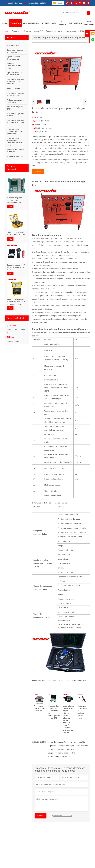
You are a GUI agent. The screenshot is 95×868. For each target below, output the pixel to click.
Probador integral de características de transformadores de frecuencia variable (14, 200)
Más (10, 206)
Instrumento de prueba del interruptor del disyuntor (15, 82)
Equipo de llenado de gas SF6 (59, 756)
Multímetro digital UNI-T (16, 156)
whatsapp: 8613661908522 (37, 3)
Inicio (5, 23)
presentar (41, 816)
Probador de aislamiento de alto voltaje (14, 66)
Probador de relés (13, 88)
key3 (34, 124)
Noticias (45, 23)
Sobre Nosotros (89, 23)
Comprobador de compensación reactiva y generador (15, 132)
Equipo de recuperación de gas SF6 (61, 753)
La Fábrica (63, 23)
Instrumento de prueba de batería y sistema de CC (15, 123)
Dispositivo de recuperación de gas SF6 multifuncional (68, 746)
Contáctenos (75, 23)
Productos (15, 23)
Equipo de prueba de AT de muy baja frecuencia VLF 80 (16, 267)
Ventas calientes (13, 45)
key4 (34, 128)
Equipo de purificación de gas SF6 (61, 749)
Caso (54, 23)
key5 (34, 132)
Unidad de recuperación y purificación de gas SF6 (67, 742)
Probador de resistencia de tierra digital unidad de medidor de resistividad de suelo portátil (16, 302)
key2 (34, 121)
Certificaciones (31, 23)
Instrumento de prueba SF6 (32, 31)
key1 (34, 117)
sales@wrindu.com (15, 3)
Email (38, 171)
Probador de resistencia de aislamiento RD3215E (16, 233)
